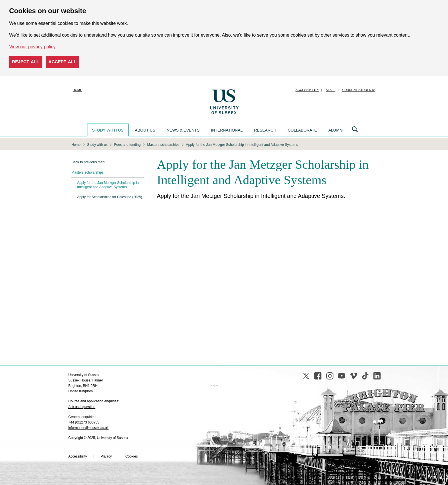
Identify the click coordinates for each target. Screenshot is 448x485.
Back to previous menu (89, 162)
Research (265, 130)
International (227, 130)
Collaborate (302, 130)
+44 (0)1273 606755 (84, 422)
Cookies (132, 456)
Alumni (336, 130)
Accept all (63, 62)
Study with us (108, 130)
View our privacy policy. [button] (33, 47)
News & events (183, 130)
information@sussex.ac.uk (88, 428)
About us (145, 130)
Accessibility (307, 90)
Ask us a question (82, 407)
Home (77, 90)
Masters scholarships (88, 172)
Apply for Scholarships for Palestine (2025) (110, 197)
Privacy (106, 456)
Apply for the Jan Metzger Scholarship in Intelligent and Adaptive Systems (108, 185)
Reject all (26, 62)
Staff (331, 90)
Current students (359, 90)
